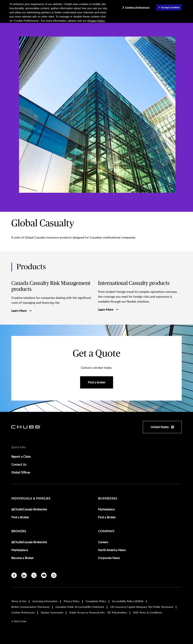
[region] (96, 11)
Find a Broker (20, 517)
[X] (34, 575)
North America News (112, 550)
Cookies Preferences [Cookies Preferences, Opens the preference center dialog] (137, 7)
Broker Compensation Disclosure (30, 607)
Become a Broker (23, 558)
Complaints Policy (96, 601)
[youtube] (44, 575)
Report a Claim (21, 456)
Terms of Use (19, 601)
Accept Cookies (170, 7)
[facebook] (14, 575)
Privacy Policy (72, 601)
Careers (103, 542)
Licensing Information (45, 601)
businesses (108, 498)
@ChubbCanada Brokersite (29, 509)
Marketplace (106, 509)
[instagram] (54, 575)
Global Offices (21, 472)
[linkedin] (24, 575)
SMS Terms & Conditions (148, 612)
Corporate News (109, 558)
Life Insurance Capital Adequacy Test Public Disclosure (142, 607)
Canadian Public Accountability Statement (80, 607)
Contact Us (19, 464)
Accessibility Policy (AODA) (128, 601)
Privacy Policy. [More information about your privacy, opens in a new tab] (96, 21)
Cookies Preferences (23, 612)
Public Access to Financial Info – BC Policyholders (98, 612)
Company (106, 531)
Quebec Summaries (52, 612)
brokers (19, 531)
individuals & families (31, 498)
